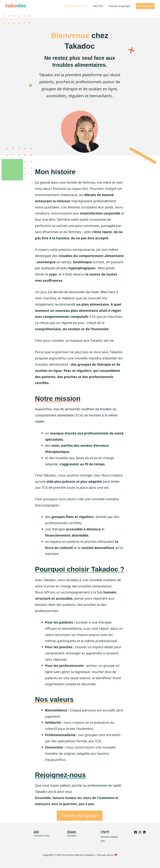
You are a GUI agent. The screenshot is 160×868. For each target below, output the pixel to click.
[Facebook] (136, 832)
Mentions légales (110, 837)
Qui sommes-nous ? (79, 6)
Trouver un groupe (120, 6)
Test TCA (99, 6)
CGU (103, 841)
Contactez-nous (42, 835)
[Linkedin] (144, 832)
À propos (72, 835)
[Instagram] (140, 832)
